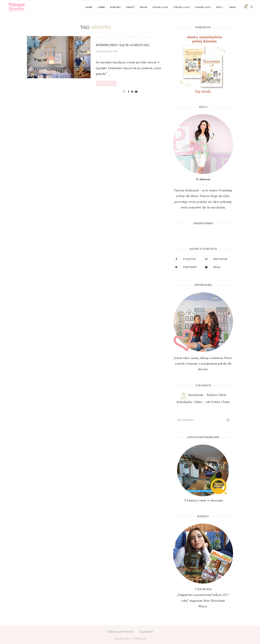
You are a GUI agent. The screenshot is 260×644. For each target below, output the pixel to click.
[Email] (217, 267)
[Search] (252, 7)
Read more (106, 83)
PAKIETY (130, 7)
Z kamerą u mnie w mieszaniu (203, 501)
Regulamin (146, 632)
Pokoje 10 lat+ (203, 7)
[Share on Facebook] (129, 92)
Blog (219, 7)
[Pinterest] (187, 267)
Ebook (144, 7)
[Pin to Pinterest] (132, 92)
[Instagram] (217, 259)
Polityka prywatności (120, 632)
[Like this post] (124, 92)
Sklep (233, 7)
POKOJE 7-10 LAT (182, 7)
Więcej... (203, 606)
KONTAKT (115, 7)
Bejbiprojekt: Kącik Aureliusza (123, 45)
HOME (89, 7)
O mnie (101, 7)
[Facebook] (187, 259)
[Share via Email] (136, 92)
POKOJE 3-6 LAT (160, 7)
